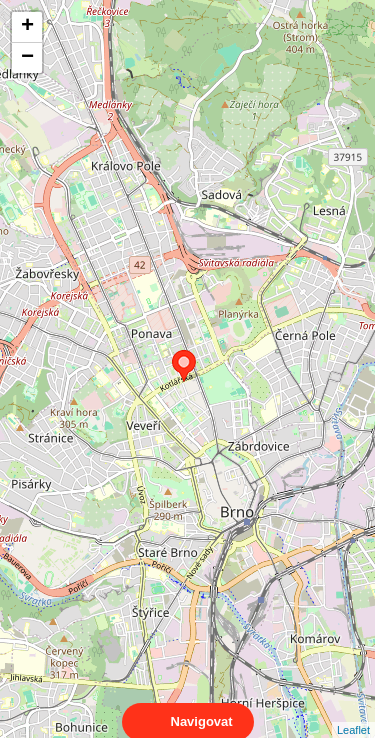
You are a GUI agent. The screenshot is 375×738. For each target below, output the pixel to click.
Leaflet (353, 712)
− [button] (27, 58)
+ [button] (27, 27)
